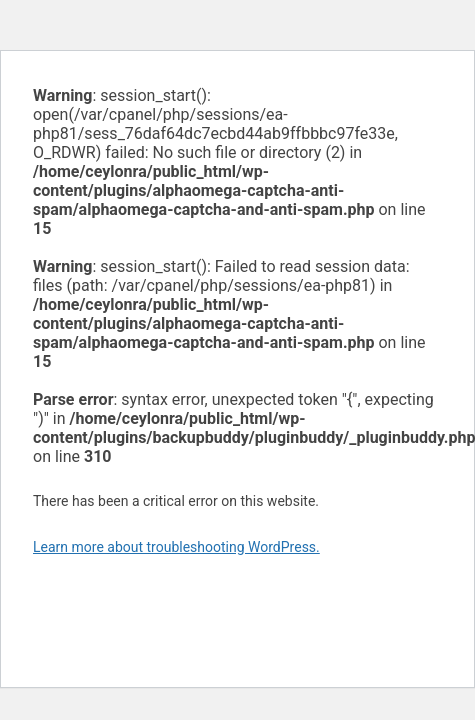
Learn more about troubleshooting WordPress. (176, 547)
